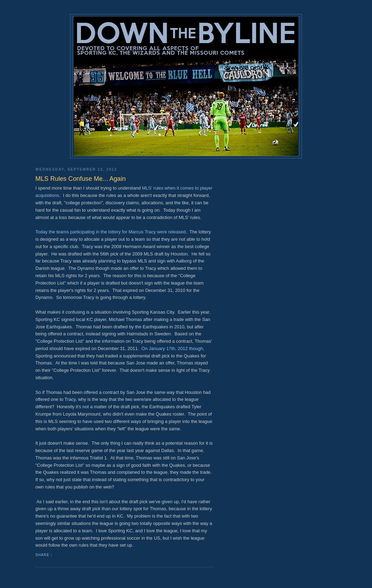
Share (42, 555)
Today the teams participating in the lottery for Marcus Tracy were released (111, 232)
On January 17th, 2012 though (172, 348)
